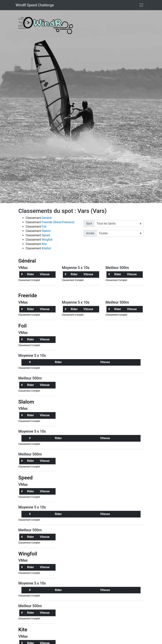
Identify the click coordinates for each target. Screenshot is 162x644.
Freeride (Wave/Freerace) (58, 222)
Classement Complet (29, 280)
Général (47, 218)
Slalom (46, 231)
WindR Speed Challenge (35, 5)
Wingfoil (47, 240)
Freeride (28, 296)
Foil (44, 227)
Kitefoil (46, 248)
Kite (44, 244)
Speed (46, 235)
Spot (89, 223)
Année (90, 233)
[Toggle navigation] (141, 5)
